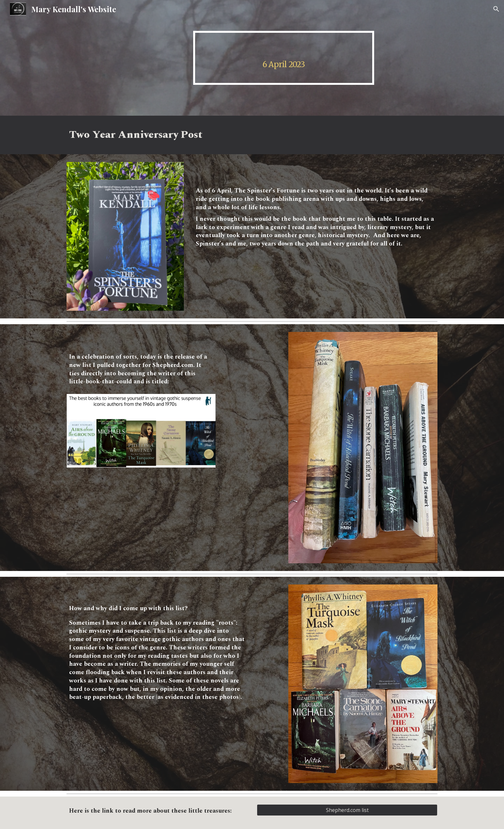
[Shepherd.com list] (347, 810)
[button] (496, 9)
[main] (283, 58)
